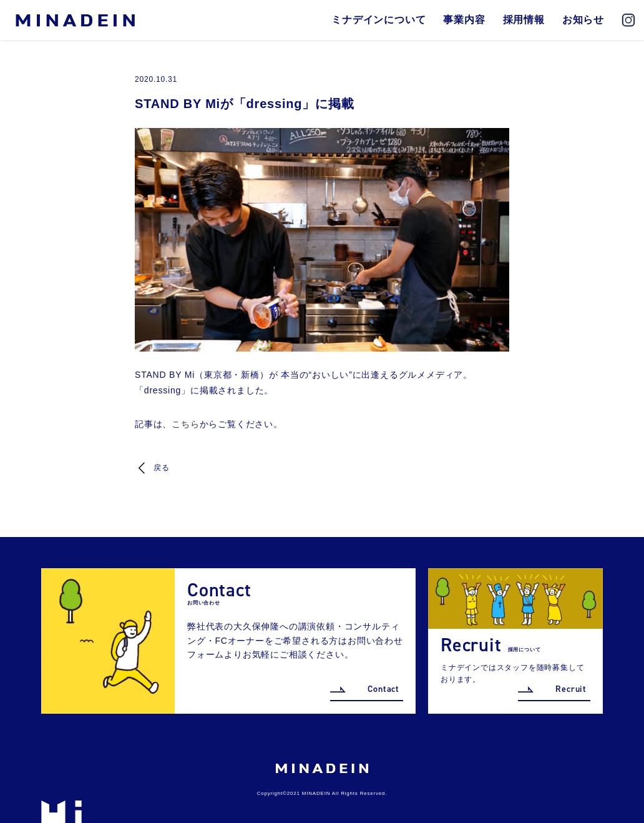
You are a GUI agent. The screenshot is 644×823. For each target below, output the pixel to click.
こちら (185, 424)
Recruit (571, 689)
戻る (162, 468)
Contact (383, 689)
